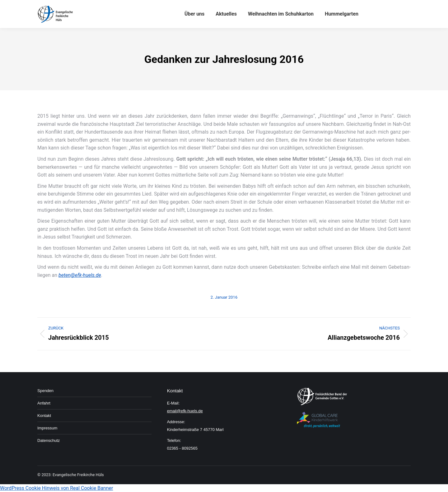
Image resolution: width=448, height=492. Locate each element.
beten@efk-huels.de (80, 275)
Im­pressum (47, 428)
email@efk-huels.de (185, 411)
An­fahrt (44, 403)
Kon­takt (44, 416)
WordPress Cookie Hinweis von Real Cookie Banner (56, 488)
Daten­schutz (49, 440)
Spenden (45, 391)
